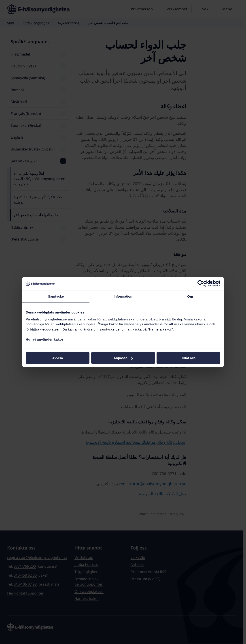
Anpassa (123, 358)
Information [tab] (123, 296)
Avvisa (58, 358)
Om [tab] (190, 296)
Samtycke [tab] (56, 296)
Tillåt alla (189, 358)
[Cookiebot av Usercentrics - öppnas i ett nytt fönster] (201, 283)
